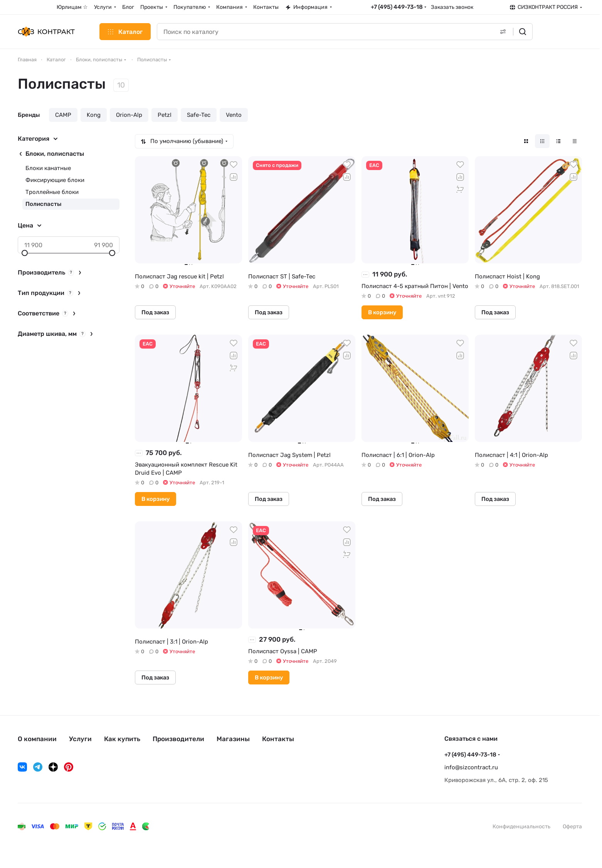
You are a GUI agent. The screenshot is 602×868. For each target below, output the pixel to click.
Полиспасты (43, 204)
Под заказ (155, 312)
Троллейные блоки (52, 192)
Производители (178, 739)
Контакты (278, 739)
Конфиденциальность (521, 827)
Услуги (80, 739)
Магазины (233, 739)
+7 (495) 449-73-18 (397, 7)
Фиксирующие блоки (55, 180)
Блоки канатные (48, 168)
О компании (37, 739)
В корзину (382, 312)
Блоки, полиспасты (55, 154)
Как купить (122, 739)
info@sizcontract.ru (471, 767)
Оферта (572, 827)
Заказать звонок (452, 7)
